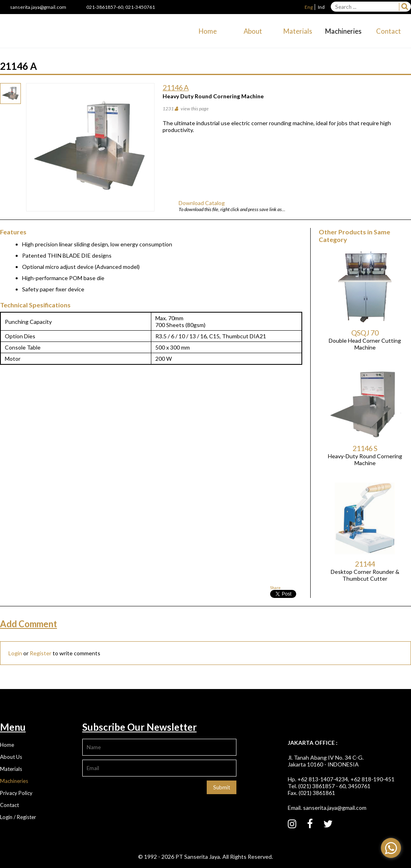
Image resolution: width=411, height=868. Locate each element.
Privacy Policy (16, 793)
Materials (298, 31)
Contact (389, 31)
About (253, 31)
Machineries (343, 31)
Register (41, 653)
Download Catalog (202, 203)
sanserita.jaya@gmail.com (38, 7)
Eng (309, 7)
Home (208, 31)
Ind (321, 7)
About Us (11, 757)
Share (275, 587)
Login (15, 653)
